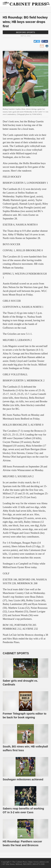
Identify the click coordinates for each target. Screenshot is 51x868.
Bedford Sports (26, 32)
